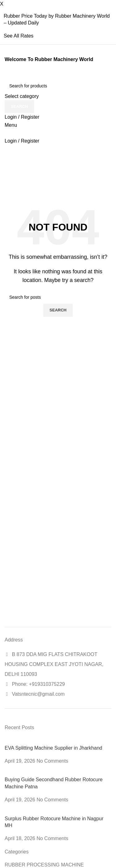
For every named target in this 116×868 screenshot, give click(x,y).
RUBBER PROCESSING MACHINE (44, 865)
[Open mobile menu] (11, 125)
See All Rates (19, 36)
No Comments (52, 761)
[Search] (58, 86)
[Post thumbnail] (43, 741)
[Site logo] (5, 75)
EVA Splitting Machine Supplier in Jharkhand (53, 748)
